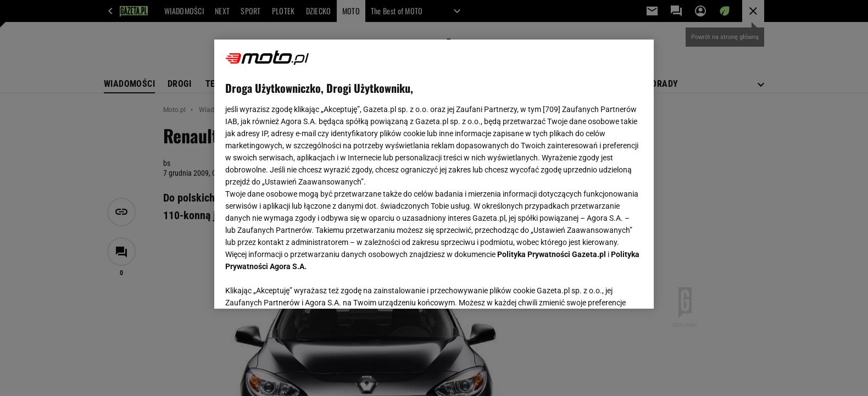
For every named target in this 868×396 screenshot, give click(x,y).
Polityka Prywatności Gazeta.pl (552, 254)
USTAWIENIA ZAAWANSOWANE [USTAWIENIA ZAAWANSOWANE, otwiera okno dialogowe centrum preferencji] (297, 287)
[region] (434, 174)
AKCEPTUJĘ (606, 287)
